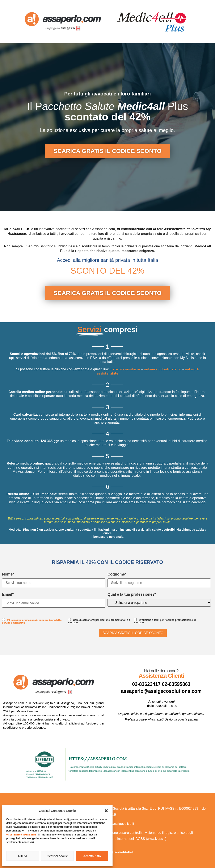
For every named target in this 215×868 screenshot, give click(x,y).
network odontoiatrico (163, 369)
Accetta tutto (92, 856)
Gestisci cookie (57, 856)
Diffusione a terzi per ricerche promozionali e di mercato (165, 621)
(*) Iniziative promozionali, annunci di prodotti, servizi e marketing (32, 621)
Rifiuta (23, 856)
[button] (106, 811)
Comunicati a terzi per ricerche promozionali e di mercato (100, 621)
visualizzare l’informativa (21, 834)
